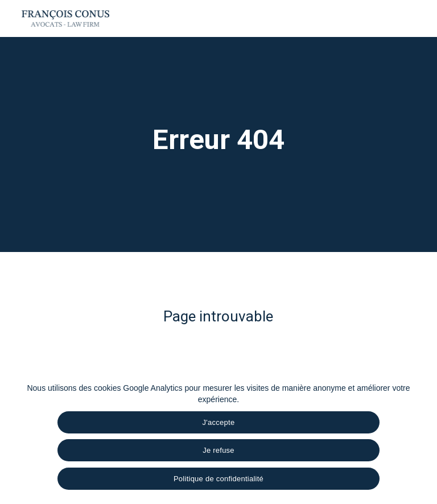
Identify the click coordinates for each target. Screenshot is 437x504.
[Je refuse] (423, 439)
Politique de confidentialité (218, 479)
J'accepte (219, 422)
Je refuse (218, 450)
